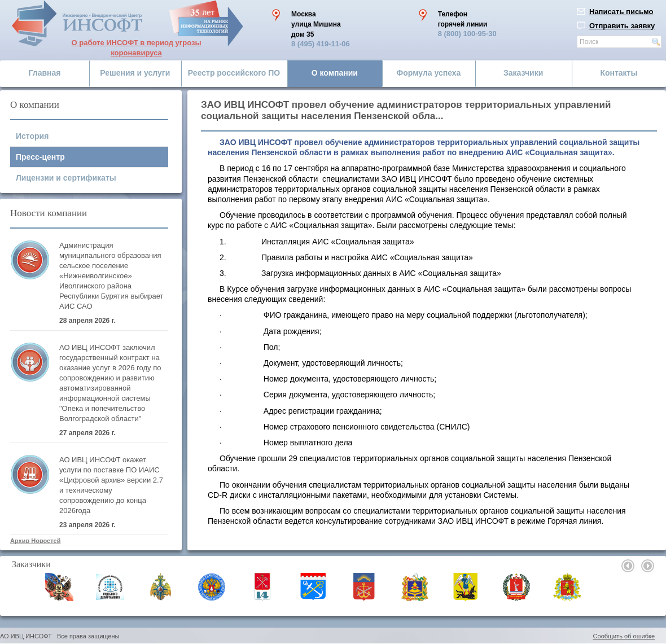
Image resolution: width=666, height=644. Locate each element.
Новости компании (49, 213)
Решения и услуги (135, 73)
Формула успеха (428, 73)
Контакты (619, 73)
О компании (335, 73)
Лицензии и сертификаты (66, 178)
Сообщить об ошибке (624, 636)
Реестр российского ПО (234, 73)
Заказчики (523, 73)
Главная (45, 73)
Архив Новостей (35, 541)
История (32, 136)
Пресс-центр (40, 157)
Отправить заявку (622, 26)
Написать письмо (621, 12)
